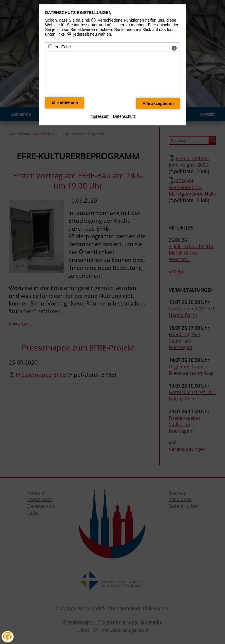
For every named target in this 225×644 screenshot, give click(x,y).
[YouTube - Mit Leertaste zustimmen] (50, 46)
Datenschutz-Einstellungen (78, 13)
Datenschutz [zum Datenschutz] (124, 116)
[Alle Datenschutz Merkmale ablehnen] (65, 103)
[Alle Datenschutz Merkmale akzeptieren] (158, 103)
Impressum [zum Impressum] (99, 116)
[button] (8, 637)
